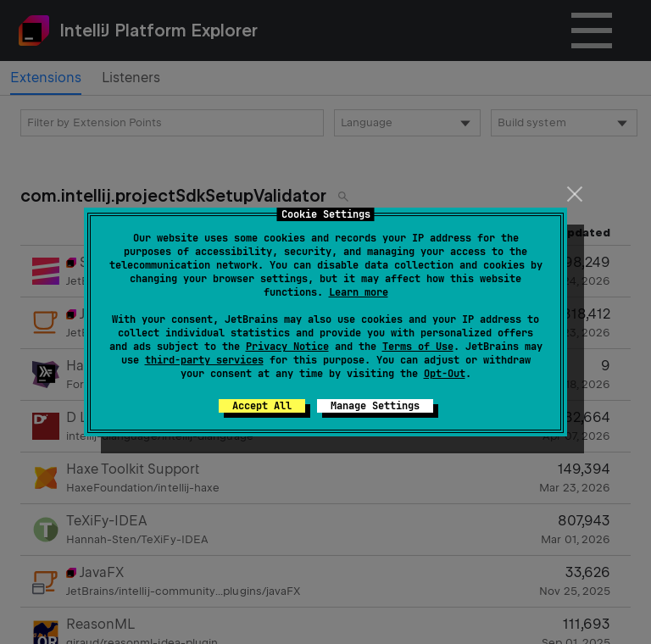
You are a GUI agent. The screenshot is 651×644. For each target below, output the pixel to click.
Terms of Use (418, 347)
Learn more (359, 292)
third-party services (204, 360)
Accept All (262, 406)
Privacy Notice (287, 347)
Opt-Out (445, 374)
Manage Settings (375, 406)
